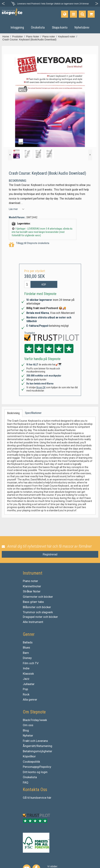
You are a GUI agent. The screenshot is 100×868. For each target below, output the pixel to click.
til (28, 798)
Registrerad (50, 554)
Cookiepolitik (31, 762)
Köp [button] (44, 285)
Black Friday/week (35, 720)
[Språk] (65, 14)
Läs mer (13, 209)
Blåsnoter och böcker (37, 607)
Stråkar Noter (32, 591)
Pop (25, 689)
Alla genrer (30, 700)
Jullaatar (29, 684)
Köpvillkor (29, 756)
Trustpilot (30, 333)
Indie (26, 668)
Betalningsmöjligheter (38, 751)
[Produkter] (73, 14)
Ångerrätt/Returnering (38, 746)
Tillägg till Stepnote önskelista (29, 245)
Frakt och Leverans (35, 741)
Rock (26, 694)
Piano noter (30, 581)
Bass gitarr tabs (33, 602)
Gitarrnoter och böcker (38, 597)
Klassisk (28, 674)
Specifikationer (33, 413)
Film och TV (31, 663)
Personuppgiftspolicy (37, 767)
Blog (26, 730)
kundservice (38, 798)
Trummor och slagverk (38, 612)
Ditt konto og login (35, 772)
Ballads (28, 642)
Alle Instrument (33, 622)
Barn (26, 653)
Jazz (26, 679)
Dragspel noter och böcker (40, 617)
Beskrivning (13, 413)
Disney (27, 658)
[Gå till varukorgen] (91, 14)
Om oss (28, 725)
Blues (26, 647)
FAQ (26, 782)
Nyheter (28, 736)
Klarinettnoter (32, 586)
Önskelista (30, 777)
